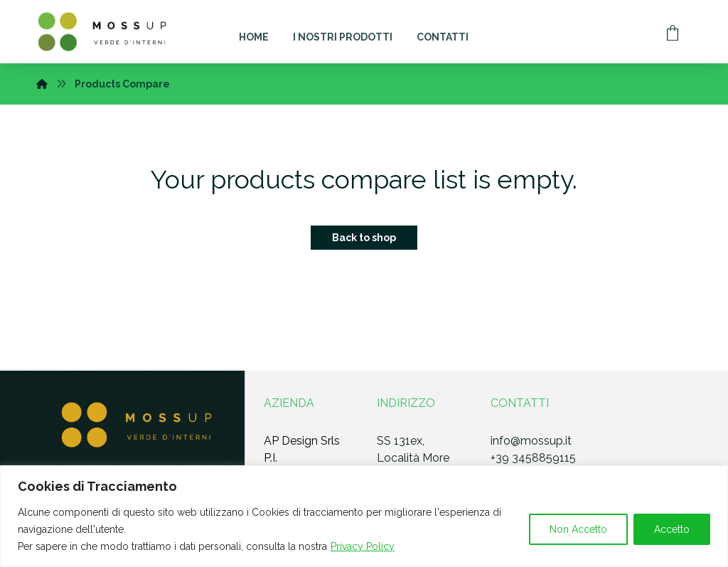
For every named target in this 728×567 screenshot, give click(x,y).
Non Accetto (578, 529)
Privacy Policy (363, 546)
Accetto (672, 529)
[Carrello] (673, 32)
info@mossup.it (531, 441)
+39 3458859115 (533, 458)
